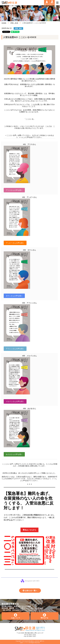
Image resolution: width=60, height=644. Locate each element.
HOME (4, 23)
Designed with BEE (32, 581)
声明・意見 (14, 23)
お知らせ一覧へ (31, 591)
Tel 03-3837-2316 (30, 635)
